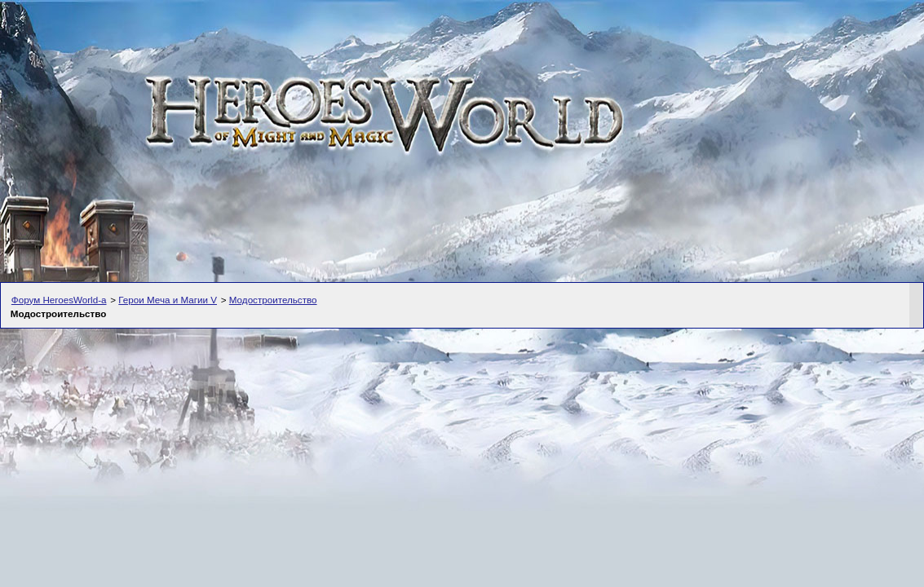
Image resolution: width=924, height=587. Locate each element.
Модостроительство (273, 300)
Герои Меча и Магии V (168, 300)
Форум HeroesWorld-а (59, 300)
